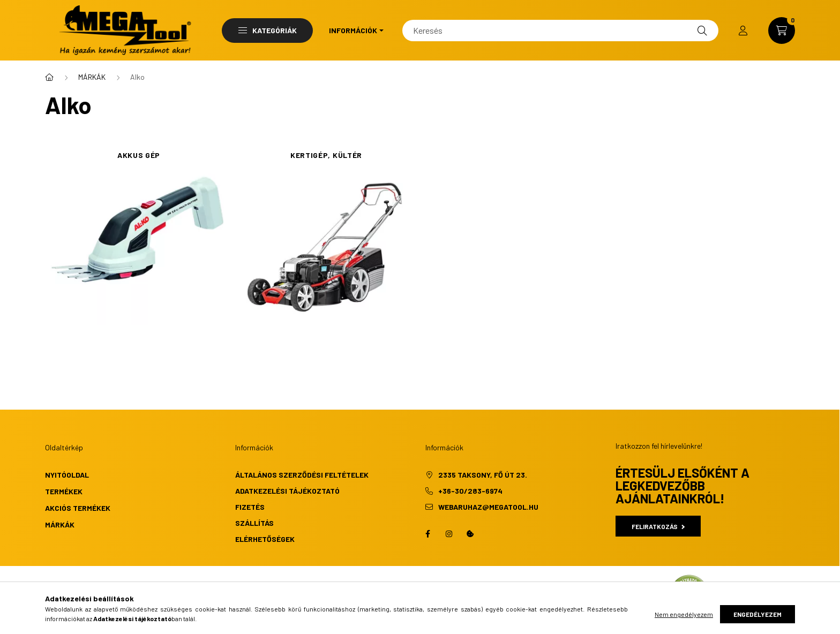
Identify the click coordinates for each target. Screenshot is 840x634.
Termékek (64, 491)
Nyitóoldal (67, 475)
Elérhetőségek (265, 539)
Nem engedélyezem (684, 614)
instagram (449, 534)
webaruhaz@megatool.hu (488, 507)
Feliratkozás (658, 526)
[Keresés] (560, 31)
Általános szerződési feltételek (302, 475)
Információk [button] (353, 30)
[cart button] (782, 31)
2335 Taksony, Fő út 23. (483, 475)
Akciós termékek (78, 508)
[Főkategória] (49, 77)
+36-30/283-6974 (470, 491)
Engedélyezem (757, 614)
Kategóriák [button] (268, 30)
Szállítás (254, 523)
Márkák (60, 524)
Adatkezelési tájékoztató (287, 491)
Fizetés (250, 507)
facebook (427, 534)
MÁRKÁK (92, 77)
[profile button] (743, 31)
